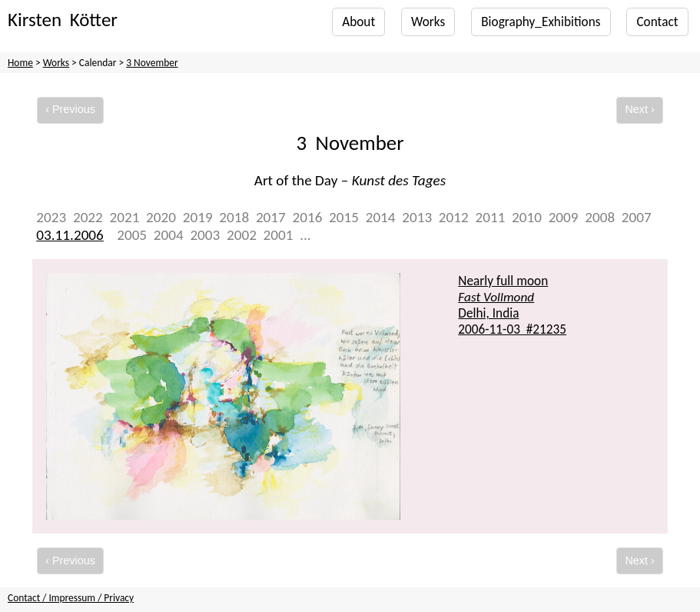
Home (20, 63)
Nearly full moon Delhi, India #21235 (512, 305)
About (358, 22)
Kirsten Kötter (63, 20)
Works (428, 22)
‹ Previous (70, 109)
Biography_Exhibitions (541, 22)
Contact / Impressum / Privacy (71, 598)
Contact (657, 22)
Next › (639, 109)
